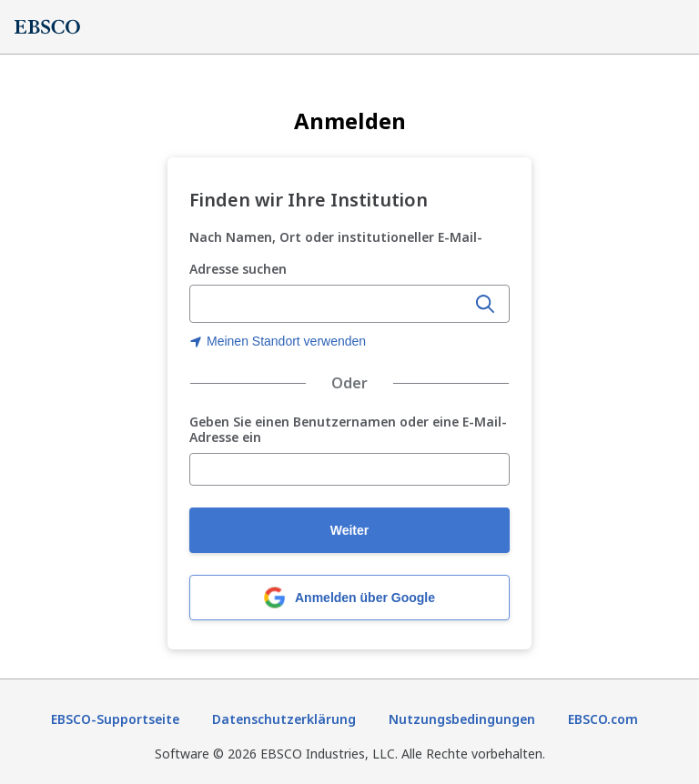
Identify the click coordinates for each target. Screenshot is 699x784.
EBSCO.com (603, 719)
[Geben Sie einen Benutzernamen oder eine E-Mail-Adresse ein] (349, 469)
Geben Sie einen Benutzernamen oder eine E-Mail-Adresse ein (348, 430)
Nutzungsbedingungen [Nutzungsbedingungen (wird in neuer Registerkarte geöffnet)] (462, 719)
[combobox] (329, 304)
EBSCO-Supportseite (115, 719)
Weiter (350, 530)
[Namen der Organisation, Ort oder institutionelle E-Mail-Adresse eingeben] (329, 305)
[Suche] (485, 304)
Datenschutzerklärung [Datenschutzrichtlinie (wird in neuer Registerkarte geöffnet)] (284, 719)
